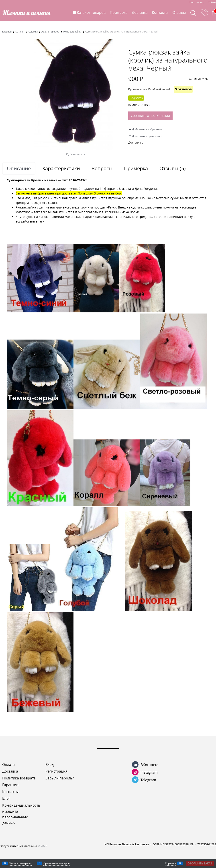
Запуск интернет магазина (18, 846)
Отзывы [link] (173, 168)
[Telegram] (135, 780)
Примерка (119, 12)
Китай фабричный (159, 89)
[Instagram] (135, 772)
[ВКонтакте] (135, 765)
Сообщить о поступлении (150, 116)
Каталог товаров (91, 12)
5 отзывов (183, 89)
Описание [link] (19, 168)
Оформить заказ (200, 863)
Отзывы (179, 12)
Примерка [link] (136, 168)
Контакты (160, 12)
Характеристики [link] (61, 168)
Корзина (171, 863)
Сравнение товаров (57, 863)
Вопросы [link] (102, 168)
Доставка (140, 12)
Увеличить (78, 154)
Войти (212, 2)
